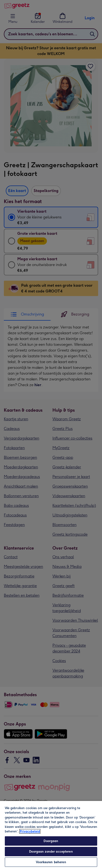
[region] (51, 834)
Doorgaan (51, 841)
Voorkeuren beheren (51, 862)
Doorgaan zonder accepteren (51, 852)
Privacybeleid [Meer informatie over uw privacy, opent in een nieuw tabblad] (30, 831)
